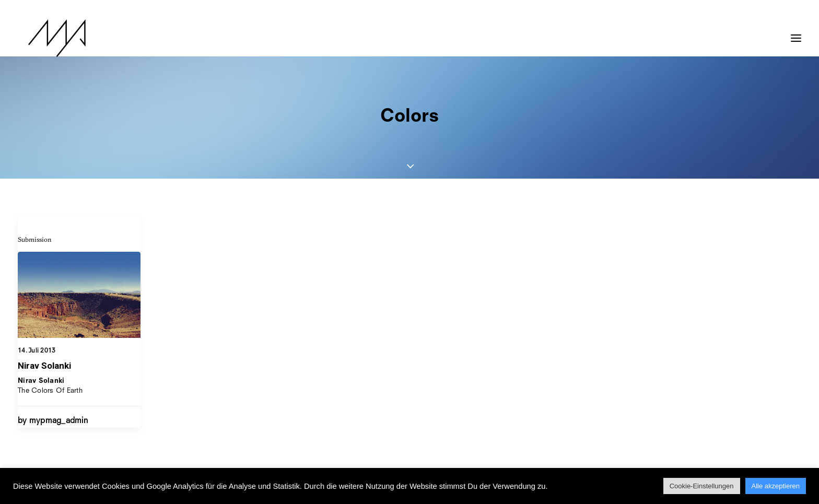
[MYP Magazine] (46, 38)
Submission (35, 239)
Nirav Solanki (44, 366)
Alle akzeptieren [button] (776, 486)
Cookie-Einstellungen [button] (702, 486)
